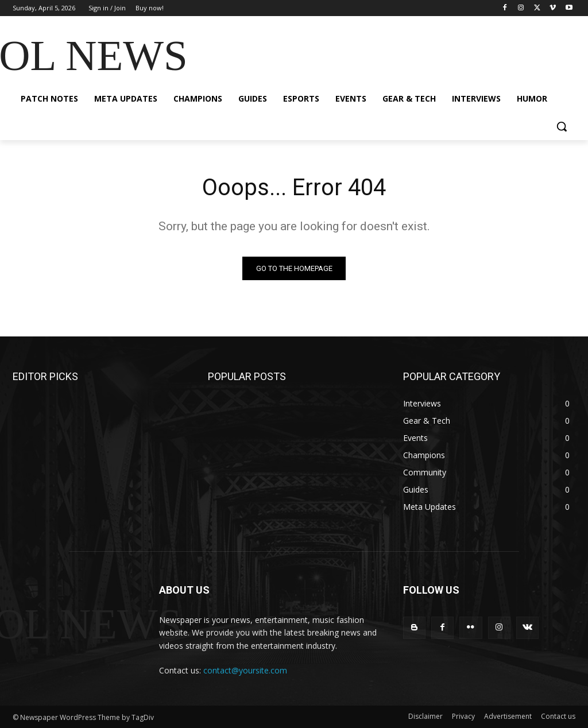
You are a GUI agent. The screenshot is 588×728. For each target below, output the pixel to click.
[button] (562, 126)
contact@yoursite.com (245, 670)
